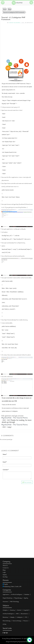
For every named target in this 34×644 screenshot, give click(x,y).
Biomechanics (24, 614)
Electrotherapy (7, 621)
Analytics (5, 610)
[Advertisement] (17, 41)
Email (5, 462)
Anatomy (12, 610)
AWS (17, 614)
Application (6, 594)
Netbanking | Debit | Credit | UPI (12, 586)
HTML (5, 624)
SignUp (5, 575)
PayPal (5, 584)
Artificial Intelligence (17, 594)
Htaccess (26, 621)
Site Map (5, 577)
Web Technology (14, 601)
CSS (26, 617)
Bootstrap (5, 617)
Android (19, 610)
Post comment (27, 482)
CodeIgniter (20, 617)
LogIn (4, 572)
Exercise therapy (17, 621)
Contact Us (6, 568)
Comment (6, 470)
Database (27, 594)
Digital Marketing (7, 598)
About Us (5, 565)
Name (5, 454)
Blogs (4, 570)
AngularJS (26, 610)
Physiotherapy (18, 598)
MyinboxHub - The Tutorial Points (15, 418)
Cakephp (12, 617)
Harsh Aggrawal (15, 23)
